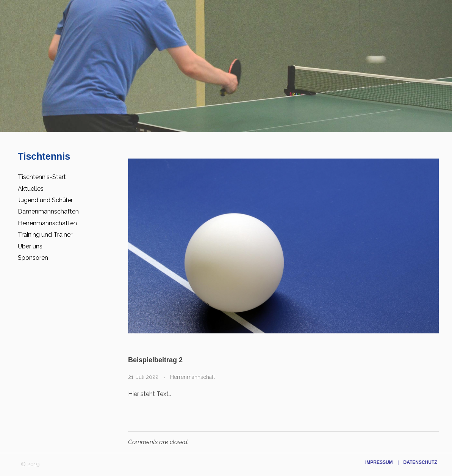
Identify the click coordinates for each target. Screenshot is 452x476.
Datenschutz (420, 462)
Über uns (30, 246)
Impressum (379, 462)
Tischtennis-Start (42, 177)
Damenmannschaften (48, 211)
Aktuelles (31, 189)
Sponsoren (33, 258)
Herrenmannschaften (47, 223)
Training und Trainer (45, 235)
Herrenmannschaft (192, 377)
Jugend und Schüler (45, 200)
